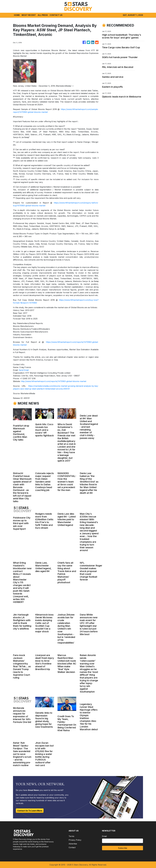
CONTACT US (56, 15)
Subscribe (123, 848)
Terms (71, 836)
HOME (17, 15)
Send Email (24, 370)
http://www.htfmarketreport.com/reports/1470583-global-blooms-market (54, 381)
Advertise (73, 844)
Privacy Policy (75, 840)
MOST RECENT (29, 15)
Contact (72, 847)
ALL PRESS (43, 15)
